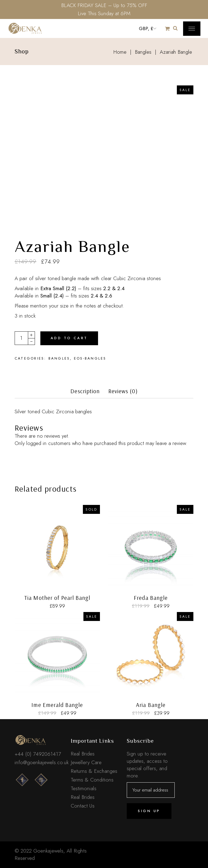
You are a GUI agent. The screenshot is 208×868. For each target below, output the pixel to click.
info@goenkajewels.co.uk (42, 762)
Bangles (59, 358)
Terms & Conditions (92, 780)
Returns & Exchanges (94, 771)
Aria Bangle (151, 705)
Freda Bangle (151, 598)
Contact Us (83, 806)
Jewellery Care (86, 762)
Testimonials (84, 788)
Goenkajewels (48, 851)
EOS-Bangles (90, 358)
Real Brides (83, 754)
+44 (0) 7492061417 (38, 754)
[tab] (85, 393)
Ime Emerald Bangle (57, 705)
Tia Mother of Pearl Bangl (57, 598)
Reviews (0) (123, 391)
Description (85, 391)
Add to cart (69, 338)
